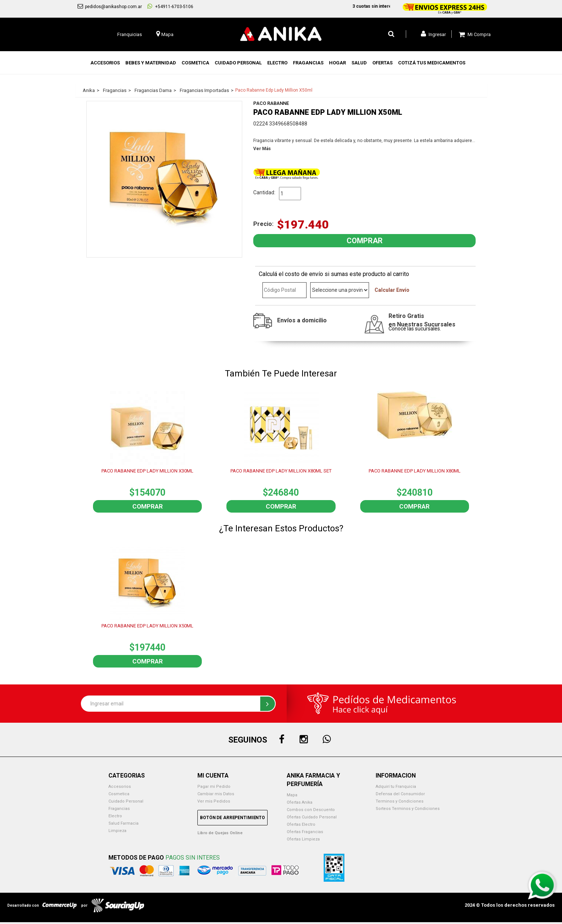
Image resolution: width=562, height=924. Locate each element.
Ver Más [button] (262, 149)
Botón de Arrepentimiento (232, 818)
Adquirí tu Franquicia (396, 787)
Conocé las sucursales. (415, 329)
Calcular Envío (392, 290)
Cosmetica (119, 794)
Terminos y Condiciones (400, 801)
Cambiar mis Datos (216, 794)
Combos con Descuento (311, 810)
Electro (115, 816)
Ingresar (433, 34)
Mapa (292, 795)
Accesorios (120, 787)
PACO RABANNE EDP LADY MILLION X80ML (415, 471)
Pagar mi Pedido (214, 787)
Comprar (148, 506)
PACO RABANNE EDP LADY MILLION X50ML (147, 626)
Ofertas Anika (300, 802)
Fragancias (119, 809)
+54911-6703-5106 (170, 6)
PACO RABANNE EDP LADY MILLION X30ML (147, 471)
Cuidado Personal (126, 801)
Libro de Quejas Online (220, 833)
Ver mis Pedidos (214, 801)
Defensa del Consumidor (400, 794)
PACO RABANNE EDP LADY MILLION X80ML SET (281, 471)
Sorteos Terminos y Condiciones (408, 809)
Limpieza (117, 831)
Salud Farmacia (124, 823)
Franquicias (130, 34)
